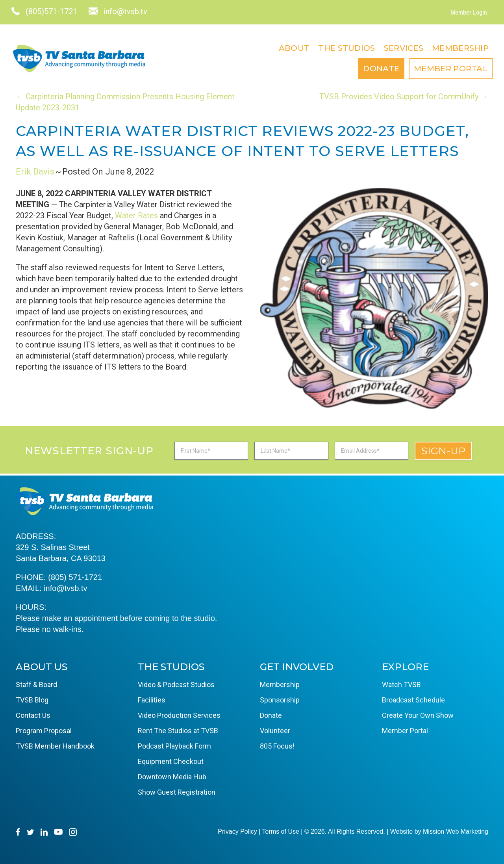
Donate (377, 69)
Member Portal (446, 69)
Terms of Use (281, 831)
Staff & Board (36, 685)
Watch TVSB (401, 685)
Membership (456, 48)
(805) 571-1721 (75, 577)
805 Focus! (277, 746)
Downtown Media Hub (172, 777)
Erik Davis (35, 172)
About (290, 48)
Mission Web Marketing (456, 831)
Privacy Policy (237, 831)
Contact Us (33, 715)
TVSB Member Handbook (55, 746)
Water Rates (136, 216)
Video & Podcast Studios (176, 685)
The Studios (342, 48)
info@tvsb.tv (65, 588)
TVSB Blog (32, 700)
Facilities (152, 700)
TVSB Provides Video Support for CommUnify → (404, 97)
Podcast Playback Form (174, 746)
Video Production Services (179, 715)
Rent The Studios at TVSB (178, 731)
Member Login (464, 12)
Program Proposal (44, 731)
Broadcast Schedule (413, 700)
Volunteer (275, 731)
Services (399, 48)
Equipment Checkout (171, 761)
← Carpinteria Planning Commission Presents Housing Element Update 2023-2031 (125, 102)
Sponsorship (280, 700)
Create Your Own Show (418, 715)
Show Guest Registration (177, 792)
